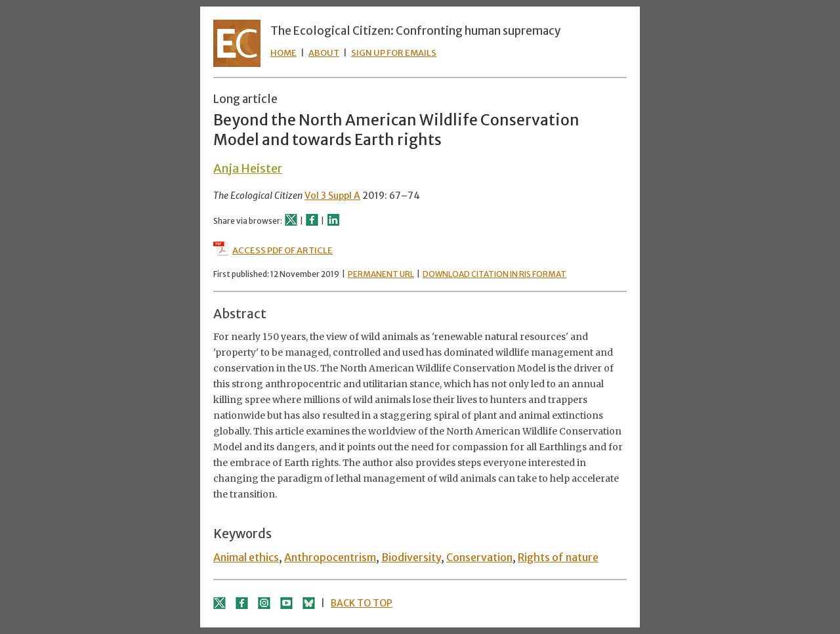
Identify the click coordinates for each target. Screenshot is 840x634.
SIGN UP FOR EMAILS (394, 53)
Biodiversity (411, 557)
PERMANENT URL (381, 274)
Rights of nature (558, 557)
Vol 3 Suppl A (332, 196)
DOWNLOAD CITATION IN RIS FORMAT (494, 274)
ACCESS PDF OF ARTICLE (273, 250)
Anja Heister (248, 168)
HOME (283, 53)
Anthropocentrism (330, 557)
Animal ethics (246, 557)
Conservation (479, 557)
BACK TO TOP (362, 603)
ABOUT (324, 53)
